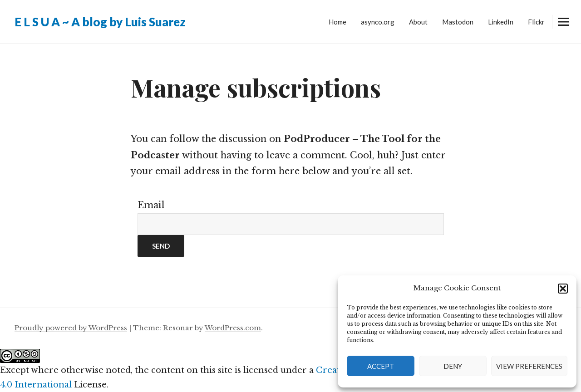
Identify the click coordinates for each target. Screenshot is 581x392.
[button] (563, 289)
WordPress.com (233, 328)
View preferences (529, 366)
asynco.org (378, 22)
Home (337, 22)
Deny (453, 366)
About (418, 22)
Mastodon (458, 22)
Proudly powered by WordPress (71, 328)
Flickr (536, 22)
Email (151, 205)
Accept (381, 366)
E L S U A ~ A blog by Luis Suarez (100, 22)
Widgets (563, 28)
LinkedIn (501, 22)
